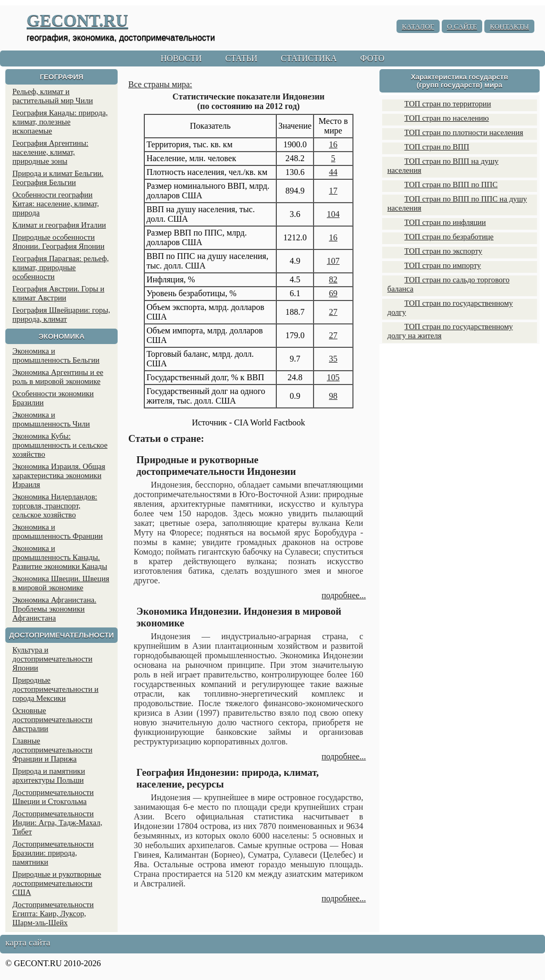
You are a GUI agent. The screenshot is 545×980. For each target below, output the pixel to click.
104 (333, 214)
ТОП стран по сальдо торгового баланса (449, 284)
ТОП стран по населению (447, 118)
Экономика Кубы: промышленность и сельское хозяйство (60, 445)
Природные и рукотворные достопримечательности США (57, 883)
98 (333, 396)
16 (333, 144)
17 (333, 191)
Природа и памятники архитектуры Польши (49, 776)
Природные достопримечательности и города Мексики (55, 689)
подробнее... (344, 595)
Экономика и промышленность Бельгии (56, 355)
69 (333, 293)
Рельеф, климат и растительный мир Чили (52, 96)
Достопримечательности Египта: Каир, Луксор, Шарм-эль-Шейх (53, 914)
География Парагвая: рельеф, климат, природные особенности (60, 267)
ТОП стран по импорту (443, 265)
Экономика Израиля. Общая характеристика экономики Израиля (59, 475)
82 (333, 279)
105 (333, 377)
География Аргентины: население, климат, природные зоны (50, 152)
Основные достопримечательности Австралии (52, 719)
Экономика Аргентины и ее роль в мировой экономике (58, 377)
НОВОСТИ (181, 58)
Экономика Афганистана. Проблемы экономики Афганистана (54, 609)
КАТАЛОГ (418, 26)
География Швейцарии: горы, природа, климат (61, 315)
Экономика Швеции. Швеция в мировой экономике (61, 583)
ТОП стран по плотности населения (464, 132)
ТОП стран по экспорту (443, 251)
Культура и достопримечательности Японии (52, 659)
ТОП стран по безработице (449, 237)
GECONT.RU (77, 20)
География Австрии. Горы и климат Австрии (58, 293)
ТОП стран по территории (448, 104)
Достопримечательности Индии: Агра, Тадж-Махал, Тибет (57, 823)
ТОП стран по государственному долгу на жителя (450, 331)
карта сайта (28, 943)
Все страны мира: (160, 84)
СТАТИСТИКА (308, 58)
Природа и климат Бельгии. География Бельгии (58, 178)
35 (333, 359)
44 (333, 172)
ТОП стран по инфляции (445, 222)
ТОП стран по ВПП (437, 147)
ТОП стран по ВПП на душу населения (443, 166)
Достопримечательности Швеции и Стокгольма (53, 797)
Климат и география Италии (59, 225)
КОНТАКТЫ (509, 26)
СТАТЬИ (241, 58)
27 (333, 312)
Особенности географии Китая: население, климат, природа (56, 204)
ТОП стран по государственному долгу (450, 308)
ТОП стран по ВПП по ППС (451, 185)
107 (333, 261)
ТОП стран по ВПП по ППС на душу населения (457, 203)
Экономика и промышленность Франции (57, 531)
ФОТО (373, 58)
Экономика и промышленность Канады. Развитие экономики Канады (60, 557)
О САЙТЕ (462, 26)
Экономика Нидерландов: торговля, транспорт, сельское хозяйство (55, 506)
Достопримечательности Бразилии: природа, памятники (53, 853)
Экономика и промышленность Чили (51, 419)
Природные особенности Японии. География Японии (58, 242)
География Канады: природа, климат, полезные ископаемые (60, 122)
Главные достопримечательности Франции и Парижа (52, 750)
